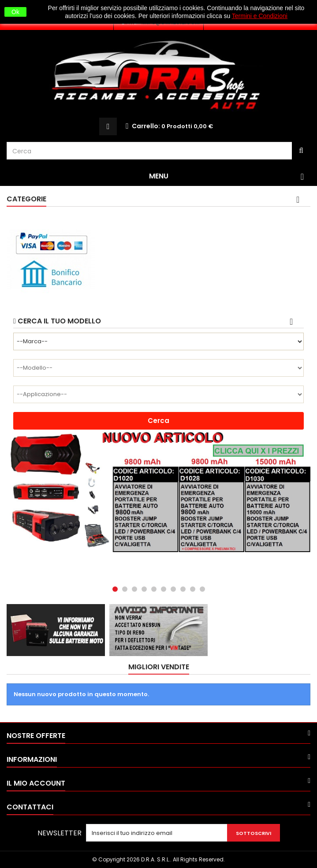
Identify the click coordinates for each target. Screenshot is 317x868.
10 (202, 589)
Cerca (158, 421)
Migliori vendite (159, 667)
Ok (15, 12)
